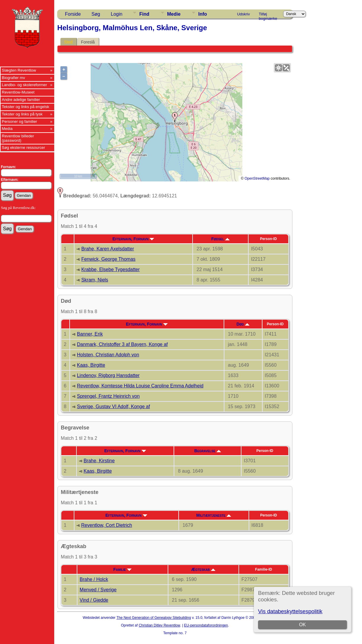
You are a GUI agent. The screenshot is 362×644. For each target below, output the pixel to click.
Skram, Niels (95, 280)
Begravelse (208, 451)
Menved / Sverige (98, 590)
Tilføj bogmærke (268, 15)
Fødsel (220, 239)
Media (7, 129)
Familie (122, 569)
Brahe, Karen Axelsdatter (108, 249)
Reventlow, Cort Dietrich (107, 525)
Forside (73, 14)
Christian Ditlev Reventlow (159, 625)
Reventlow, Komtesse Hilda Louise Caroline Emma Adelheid (140, 386)
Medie (174, 14)
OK (303, 625)
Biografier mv (13, 78)
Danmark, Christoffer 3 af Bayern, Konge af (122, 344)
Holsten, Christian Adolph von (108, 355)
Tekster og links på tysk (22, 114)
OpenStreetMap (257, 178)
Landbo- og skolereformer (24, 85)
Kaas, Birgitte (91, 365)
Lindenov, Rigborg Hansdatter (108, 375)
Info (202, 14)
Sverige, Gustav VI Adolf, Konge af (113, 406)
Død (243, 324)
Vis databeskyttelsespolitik (290, 611)
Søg (96, 14)
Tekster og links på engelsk (25, 107)
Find (144, 14)
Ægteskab (203, 569)
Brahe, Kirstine (99, 461)
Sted (68, 42)
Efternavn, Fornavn (133, 239)
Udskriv (243, 14)
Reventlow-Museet (18, 92)
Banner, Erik (90, 334)
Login (117, 14)
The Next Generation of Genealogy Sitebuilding (154, 618)
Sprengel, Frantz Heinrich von (108, 396)
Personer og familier (19, 121)
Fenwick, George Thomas (108, 259)
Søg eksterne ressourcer (23, 148)
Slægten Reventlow (19, 70)
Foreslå (88, 42)
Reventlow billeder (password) (18, 138)
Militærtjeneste (214, 515)
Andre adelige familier (21, 100)
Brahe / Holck (94, 579)
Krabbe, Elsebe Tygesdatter (110, 269)
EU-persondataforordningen (206, 625)
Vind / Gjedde (94, 600)
